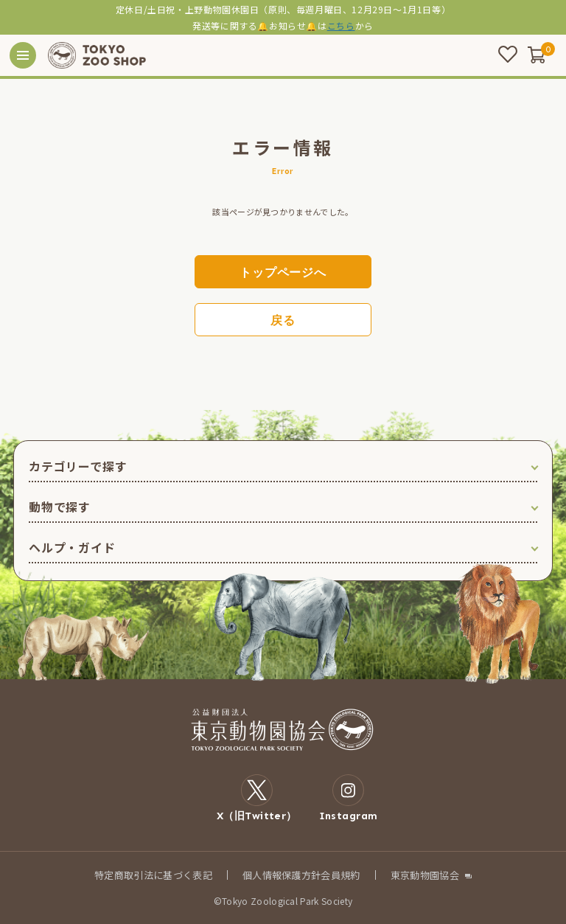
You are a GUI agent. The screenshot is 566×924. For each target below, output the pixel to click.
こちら (341, 25)
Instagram (349, 798)
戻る (283, 320)
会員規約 (340, 875)
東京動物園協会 (425, 875)
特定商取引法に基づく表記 (153, 875)
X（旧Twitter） (257, 798)
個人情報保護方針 (282, 875)
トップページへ (283, 272)
